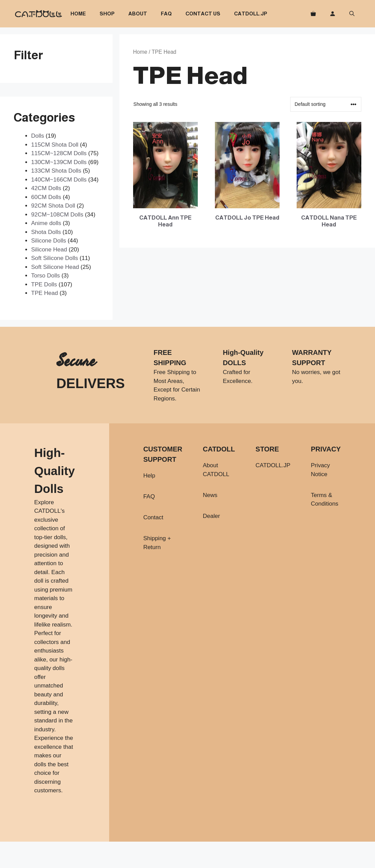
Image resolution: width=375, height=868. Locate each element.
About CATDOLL (216, 470)
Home (78, 14)
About (138, 14)
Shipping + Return (157, 543)
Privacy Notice (321, 470)
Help (149, 476)
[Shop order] (326, 104)
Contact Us (203, 14)
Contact (153, 517)
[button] (352, 14)
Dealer (211, 516)
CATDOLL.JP (251, 14)
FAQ (166, 14)
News (210, 495)
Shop (107, 14)
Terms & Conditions (325, 500)
